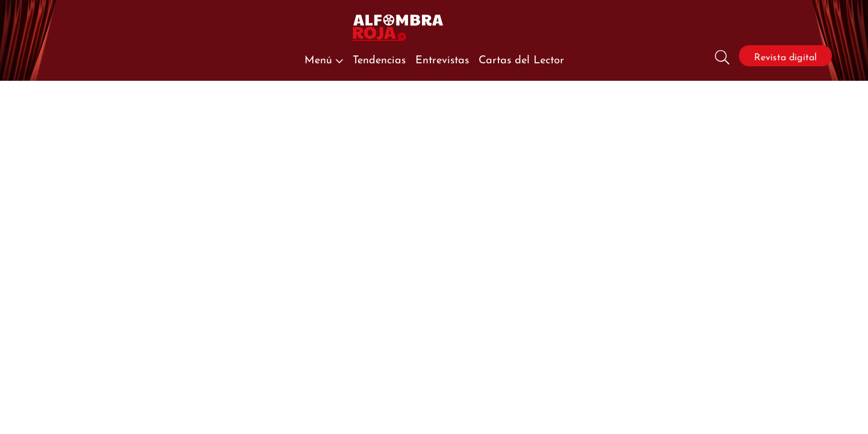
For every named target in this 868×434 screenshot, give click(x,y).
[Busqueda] (722, 56)
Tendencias (379, 58)
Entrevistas (442, 58)
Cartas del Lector (521, 58)
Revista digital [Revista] (785, 56)
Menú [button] (324, 58)
